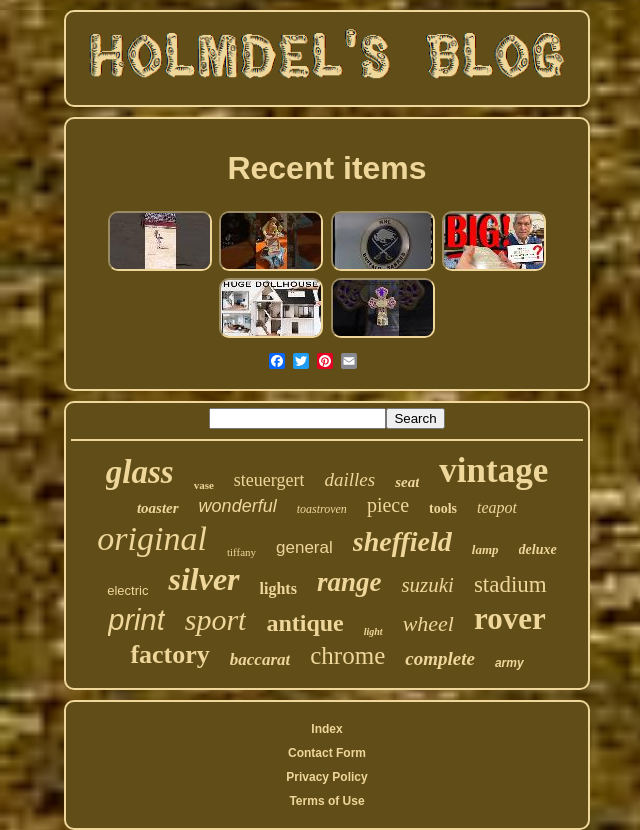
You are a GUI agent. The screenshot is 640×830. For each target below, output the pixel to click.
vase (204, 485)
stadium (510, 584)
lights (278, 588)
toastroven (322, 509)
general (304, 547)
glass (140, 472)
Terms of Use (326, 801)
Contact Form (327, 753)
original (152, 538)
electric (127, 590)
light (373, 631)
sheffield (402, 541)
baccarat (260, 659)
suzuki (427, 585)
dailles (349, 479)
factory (169, 654)
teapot (497, 507)
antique (304, 623)
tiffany (241, 552)
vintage (493, 470)
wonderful (238, 506)
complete (440, 658)
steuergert (269, 480)
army (509, 663)
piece (388, 505)
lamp (485, 549)
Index (326, 729)
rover (510, 618)
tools (443, 508)
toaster (158, 508)
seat (407, 482)
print (136, 620)
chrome (347, 655)
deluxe (538, 549)
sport (216, 619)
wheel (428, 623)
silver (203, 579)
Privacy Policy (326, 777)
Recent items (326, 168)
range (349, 582)
